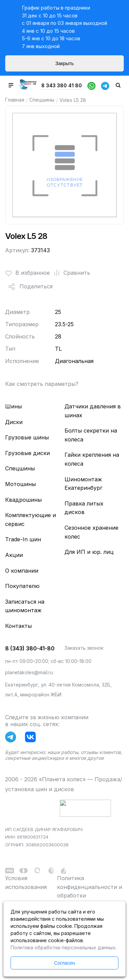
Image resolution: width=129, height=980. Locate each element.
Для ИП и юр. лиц (89, 552)
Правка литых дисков (84, 508)
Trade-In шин (23, 539)
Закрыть (64, 63)
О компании (22, 571)
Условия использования (26, 883)
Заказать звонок (84, 648)
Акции (14, 555)
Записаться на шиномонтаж (25, 606)
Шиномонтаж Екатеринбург (83, 484)
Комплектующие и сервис (31, 519)
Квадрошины (23, 500)
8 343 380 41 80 (62, 85)
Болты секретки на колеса (91, 435)
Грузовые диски (27, 453)
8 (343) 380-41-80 (30, 648)
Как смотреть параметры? (42, 384)
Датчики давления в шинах (93, 411)
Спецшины (42, 100)
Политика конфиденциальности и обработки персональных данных (90, 891)
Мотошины (20, 484)
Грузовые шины (27, 437)
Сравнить (70, 273)
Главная (15, 100)
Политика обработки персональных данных (63, 947)
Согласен (64, 963)
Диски (14, 422)
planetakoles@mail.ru (29, 672)
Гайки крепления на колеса (92, 459)
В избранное (27, 273)
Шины (13, 406)
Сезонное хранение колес (91, 532)
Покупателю (22, 586)
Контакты (18, 626)
